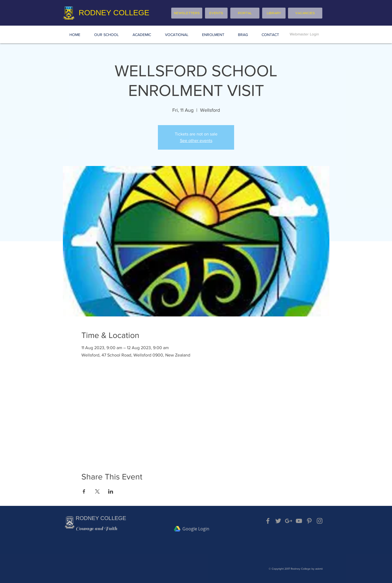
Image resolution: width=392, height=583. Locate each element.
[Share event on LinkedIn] (111, 491)
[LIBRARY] (274, 13)
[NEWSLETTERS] (187, 13)
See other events (196, 141)
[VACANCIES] (305, 13)
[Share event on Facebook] (84, 491)
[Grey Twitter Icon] (278, 521)
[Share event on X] (97, 491)
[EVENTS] (216, 13)
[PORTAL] (245, 13)
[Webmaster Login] (304, 34)
